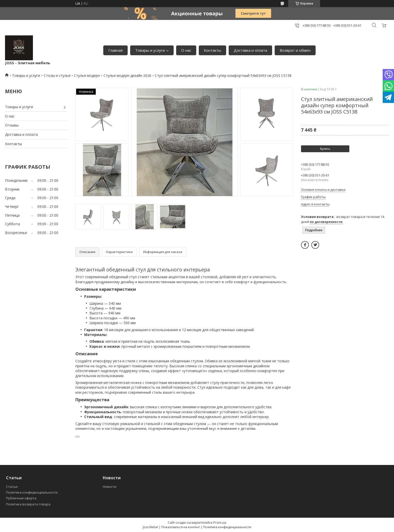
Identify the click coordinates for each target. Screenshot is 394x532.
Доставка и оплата (250, 50)
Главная (115, 50)
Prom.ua (220, 522)
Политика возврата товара (28, 504)
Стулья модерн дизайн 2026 (127, 75)
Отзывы (12, 125)
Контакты (212, 50)
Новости (110, 487)
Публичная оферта (21, 498)
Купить (325, 149)
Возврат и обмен (295, 50)
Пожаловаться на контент (181, 527)
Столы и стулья (57, 75)
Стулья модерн (87, 75)
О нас (186, 50)
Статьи (12, 487)
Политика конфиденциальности (32, 492)
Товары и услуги (150, 50)
